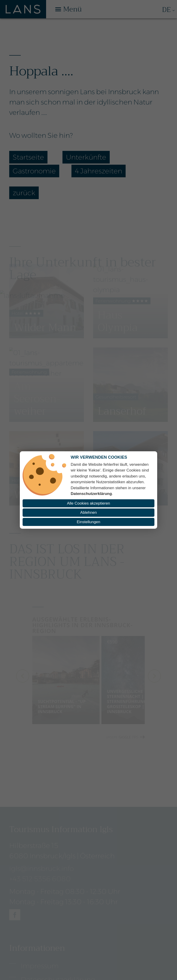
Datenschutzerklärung (91, 494)
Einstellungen (88, 522)
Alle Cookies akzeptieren (88, 503)
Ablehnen (88, 513)
